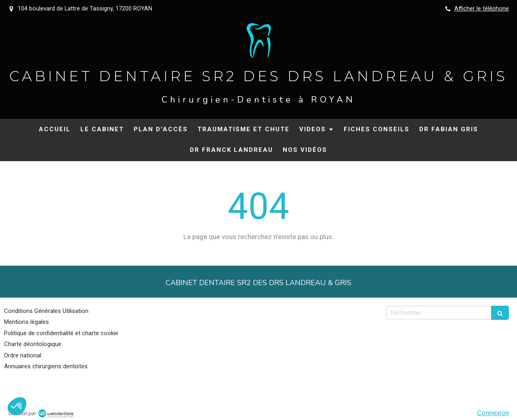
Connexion (493, 413)
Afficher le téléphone (482, 9)
